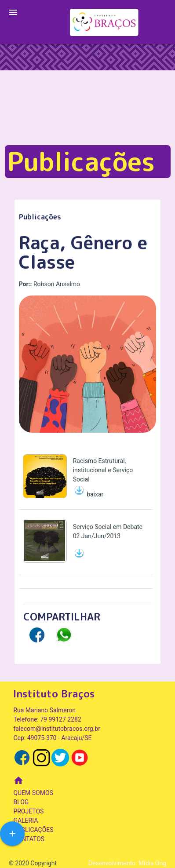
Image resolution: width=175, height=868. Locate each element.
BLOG (21, 802)
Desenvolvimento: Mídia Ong (127, 863)
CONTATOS (29, 839)
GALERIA (26, 821)
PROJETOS (28, 811)
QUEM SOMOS (33, 793)
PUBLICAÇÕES (33, 830)
